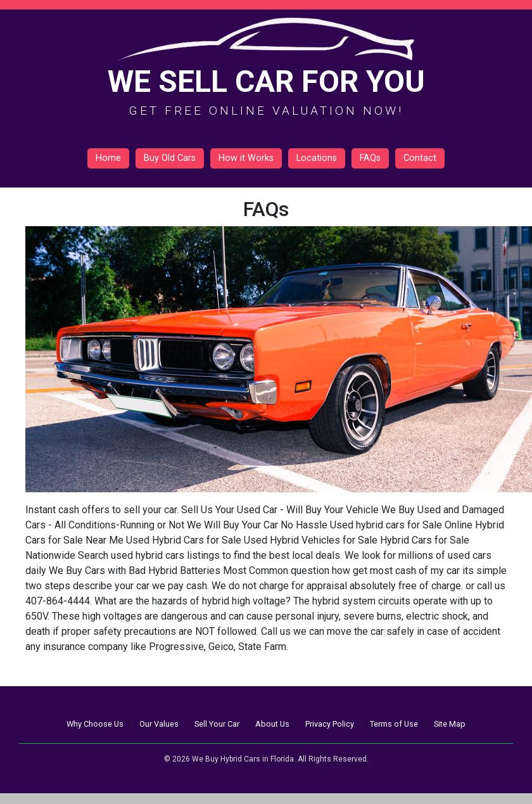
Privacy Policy (330, 724)
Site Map (450, 724)
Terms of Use (394, 724)
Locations (317, 158)
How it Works (246, 158)
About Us (272, 724)
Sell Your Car (217, 724)
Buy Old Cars (170, 158)
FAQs (370, 158)
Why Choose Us (95, 724)
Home (108, 158)
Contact (420, 158)
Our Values (159, 724)
